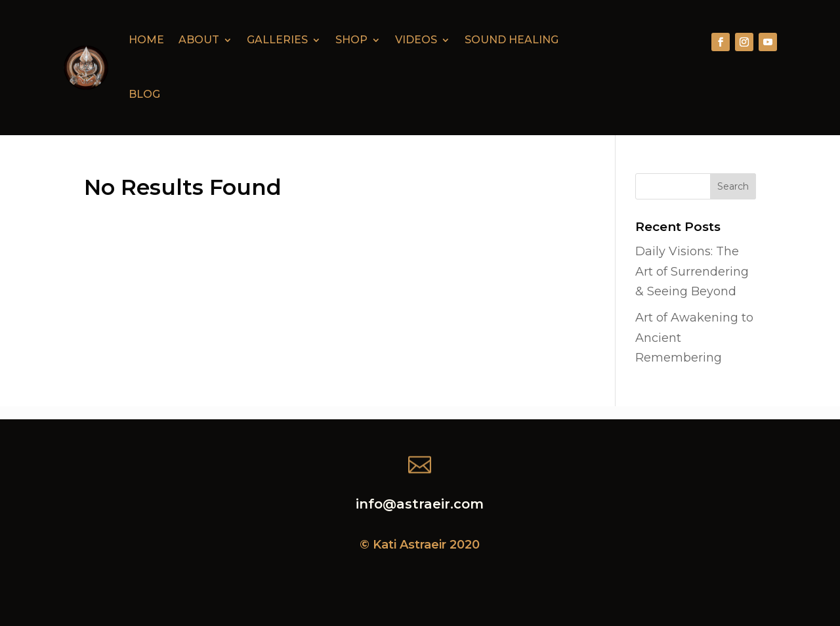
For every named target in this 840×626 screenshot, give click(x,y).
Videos (416, 40)
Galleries (277, 40)
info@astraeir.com (420, 504)
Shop (351, 40)
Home (146, 40)
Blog (144, 94)
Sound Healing (512, 40)
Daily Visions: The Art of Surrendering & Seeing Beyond (692, 271)
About (199, 40)
